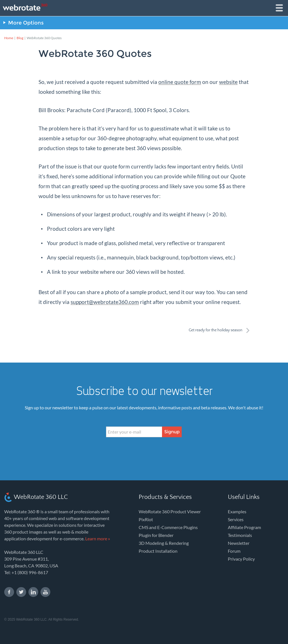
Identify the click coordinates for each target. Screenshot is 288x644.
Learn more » (98, 538)
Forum (234, 551)
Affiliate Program (244, 527)
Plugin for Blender (156, 535)
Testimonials (240, 535)
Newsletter (239, 543)
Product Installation (158, 551)
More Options (26, 23)
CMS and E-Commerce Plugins (168, 527)
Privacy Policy (241, 559)
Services (236, 519)
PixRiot (146, 519)
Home (9, 38)
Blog (20, 38)
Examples (237, 511)
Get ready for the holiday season (216, 330)
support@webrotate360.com (105, 302)
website (228, 82)
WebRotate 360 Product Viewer (170, 511)
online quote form (180, 82)
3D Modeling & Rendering (164, 543)
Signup (172, 432)
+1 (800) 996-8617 (30, 572)
